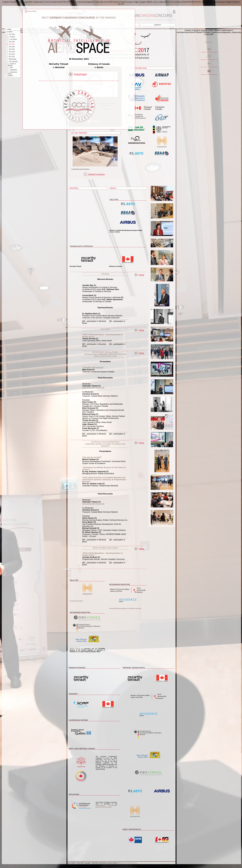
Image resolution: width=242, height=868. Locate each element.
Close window (31, 11)
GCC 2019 (11, 42)
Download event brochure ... (81, 169)
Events (9, 32)
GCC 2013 (11, 54)
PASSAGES (12, 70)
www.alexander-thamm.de (93, 388)
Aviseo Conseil (75, 649)
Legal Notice (125, 863)
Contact (158, 25)
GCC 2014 (11, 52)
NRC (11, 67)
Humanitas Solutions (76, 601)
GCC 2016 (11, 47)
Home (8, 29)
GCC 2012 (11, 57)
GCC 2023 (11, 34)
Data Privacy (133, 863)
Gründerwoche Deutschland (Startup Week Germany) (106, 806)
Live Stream (12, 39)
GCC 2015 (11, 49)
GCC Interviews (12, 62)
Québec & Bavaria (12, 65)
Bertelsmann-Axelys (13, 73)
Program (12, 37)
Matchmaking (11, 59)
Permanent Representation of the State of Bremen (125, 608)
